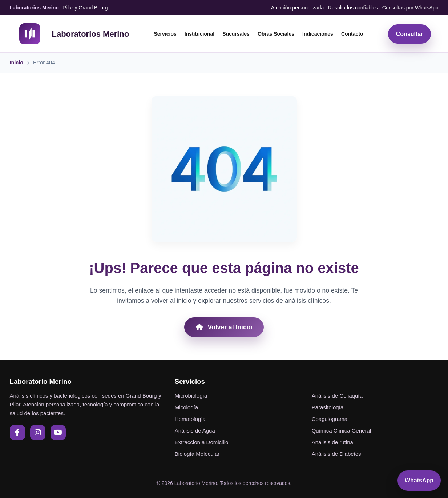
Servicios (165, 34)
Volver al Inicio (224, 327)
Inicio (17, 63)
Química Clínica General (341, 431)
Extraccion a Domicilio (202, 442)
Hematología (190, 419)
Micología (186, 407)
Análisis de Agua (195, 431)
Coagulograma (330, 419)
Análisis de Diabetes (336, 454)
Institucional (199, 34)
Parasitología (328, 407)
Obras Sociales (276, 34)
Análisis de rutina (332, 442)
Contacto (352, 34)
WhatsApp (419, 480)
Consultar (410, 34)
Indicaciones (318, 34)
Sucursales (236, 34)
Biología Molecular (197, 454)
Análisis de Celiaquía (337, 396)
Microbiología (191, 396)
